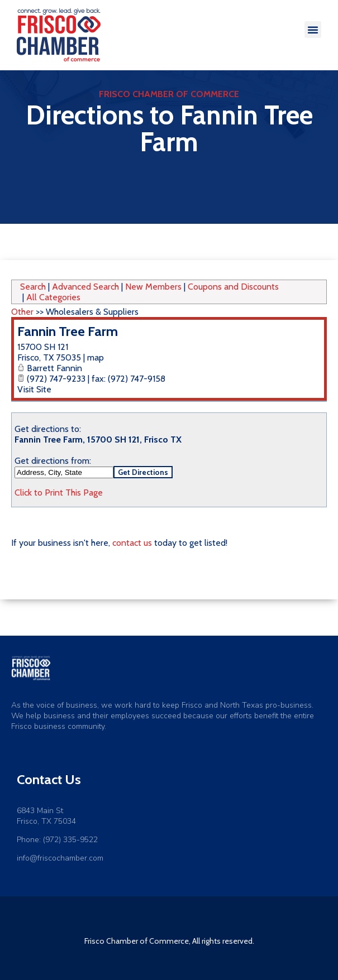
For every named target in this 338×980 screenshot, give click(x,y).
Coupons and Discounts (233, 287)
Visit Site (34, 389)
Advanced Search (85, 287)
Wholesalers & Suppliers (92, 312)
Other (22, 312)
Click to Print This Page (59, 493)
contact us (132, 543)
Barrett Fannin (54, 368)
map (96, 357)
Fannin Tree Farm (68, 331)
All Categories (53, 297)
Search (33, 287)
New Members (153, 287)
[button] (313, 30)
